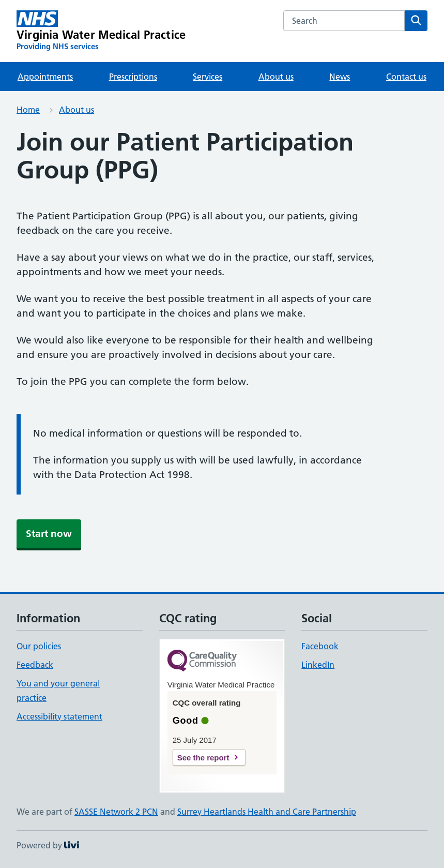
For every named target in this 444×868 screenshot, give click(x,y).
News (340, 77)
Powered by (48, 845)
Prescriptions (133, 77)
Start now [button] (49, 534)
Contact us (406, 77)
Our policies (39, 646)
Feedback (35, 665)
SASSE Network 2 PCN (116, 812)
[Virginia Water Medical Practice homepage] (101, 31)
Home (28, 110)
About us (276, 77)
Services (208, 77)
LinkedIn (318, 665)
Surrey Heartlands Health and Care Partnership (267, 812)
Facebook (320, 646)
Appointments (45, 77)
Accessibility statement (59, 716)
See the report (203, 758)
